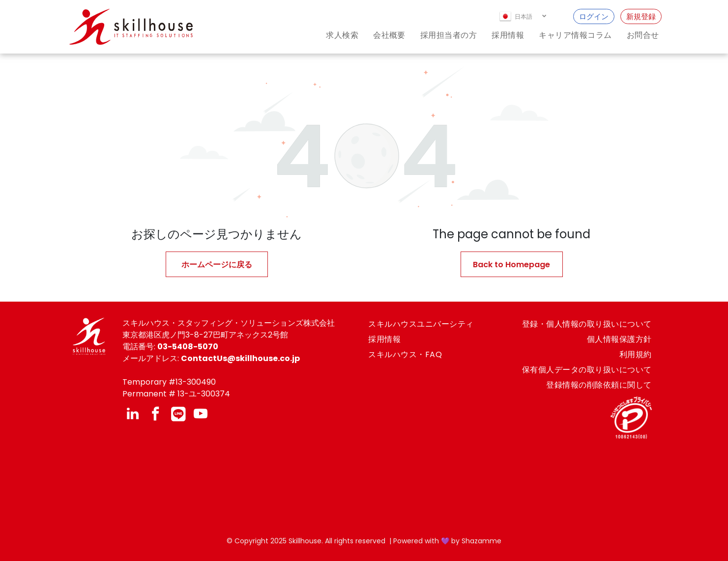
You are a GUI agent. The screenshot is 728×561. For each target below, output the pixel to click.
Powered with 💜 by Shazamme (447, 541)
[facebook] (155, 415)
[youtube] (201, 415)
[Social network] (178, 415)
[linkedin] (133, 415)
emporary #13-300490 (172, 382)
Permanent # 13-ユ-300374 (176, 394)
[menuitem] (335, 35)
